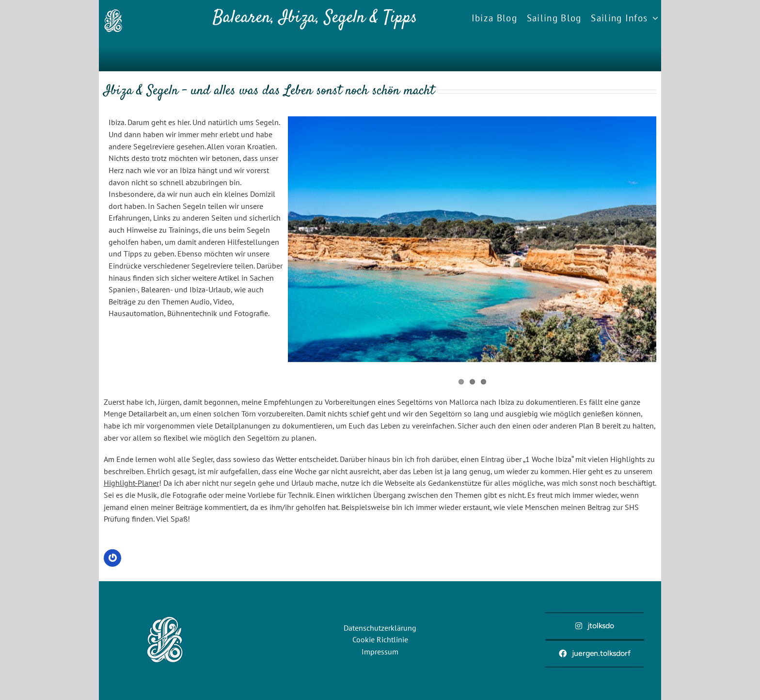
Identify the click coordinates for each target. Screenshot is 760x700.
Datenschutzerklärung (380, 628)
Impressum (380, 652)
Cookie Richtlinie (380, 639)
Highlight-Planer (131, 483)
